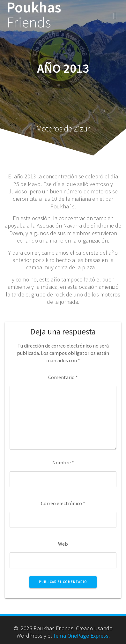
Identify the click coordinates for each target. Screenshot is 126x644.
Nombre (63, 462)
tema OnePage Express (81, 636)
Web (63, 544)
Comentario (63, 377)
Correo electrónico (63, 503)
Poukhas (34, 15)
